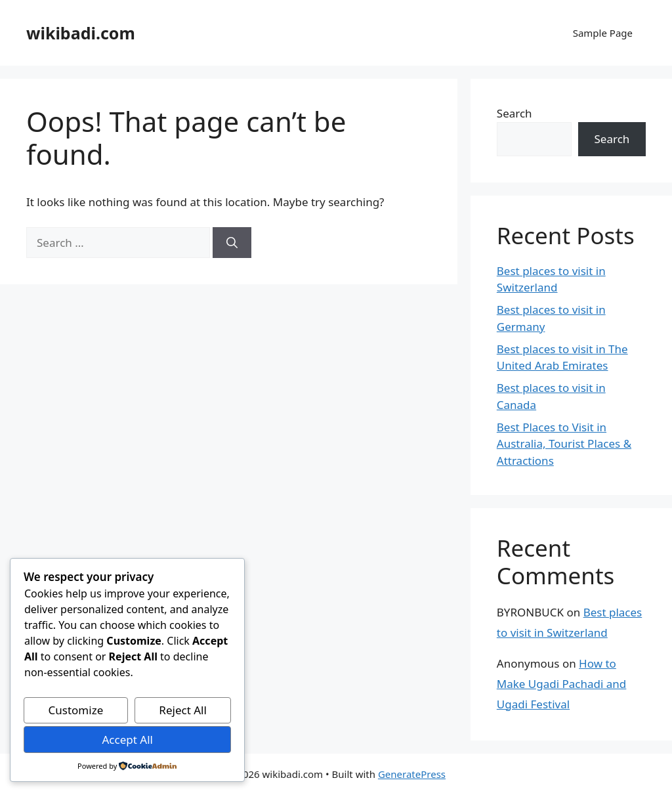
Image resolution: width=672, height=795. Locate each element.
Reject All (183, 710)
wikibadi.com (81, 33)
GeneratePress (412, 774)
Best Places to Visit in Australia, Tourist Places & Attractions (564, 444)
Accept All (127, 740)
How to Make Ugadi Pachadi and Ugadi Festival (562, 683)
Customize (76, 710)
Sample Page (603, 33)
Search (514, 113)
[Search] (232, 243)
